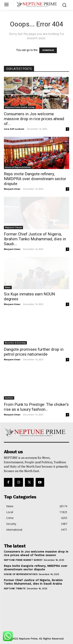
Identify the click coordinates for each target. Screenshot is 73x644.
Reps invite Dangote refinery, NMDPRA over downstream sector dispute (35, 179)
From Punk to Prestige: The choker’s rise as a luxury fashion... (36, 407)
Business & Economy (15, 343)
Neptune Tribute (13, 227)
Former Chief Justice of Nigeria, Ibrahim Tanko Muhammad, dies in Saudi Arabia (33, 582)
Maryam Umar (12, 189)
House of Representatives (18, 167)
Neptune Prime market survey (20, 107)
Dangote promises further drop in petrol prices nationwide (34, 352)
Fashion (9, 398)
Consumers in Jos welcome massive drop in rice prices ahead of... (34, 119)
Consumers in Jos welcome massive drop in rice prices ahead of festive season (36, 553)
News (8, 287)
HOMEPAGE (48, 50)
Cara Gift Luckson (14, 129)
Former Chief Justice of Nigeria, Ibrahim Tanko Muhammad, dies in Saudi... (35, 239)
